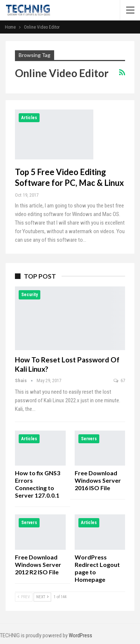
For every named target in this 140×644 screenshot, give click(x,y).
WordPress (80, 635)
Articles (29, 118)
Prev (24, 597)
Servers (89, 439)
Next (42, 597)
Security (29, 295)
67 (119, 380)
